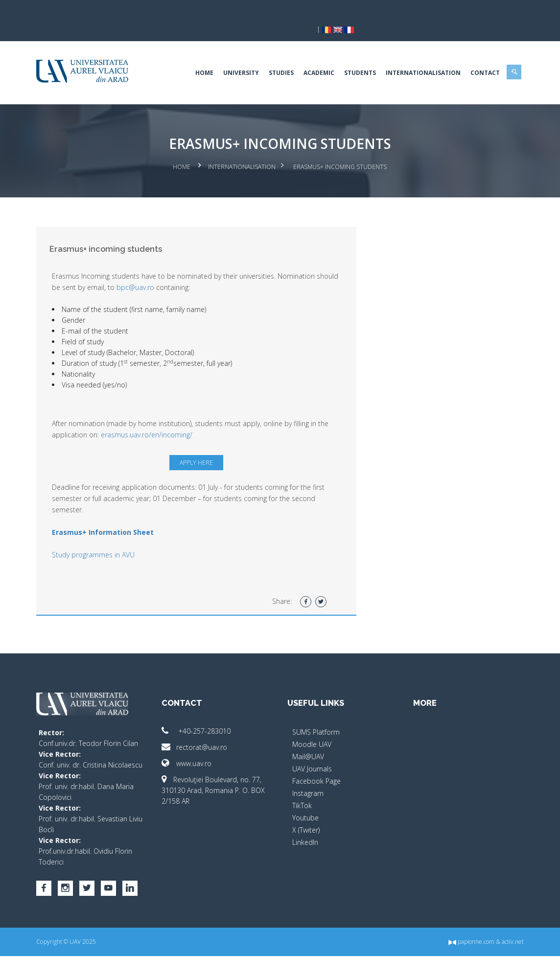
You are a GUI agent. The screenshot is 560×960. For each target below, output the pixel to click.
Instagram (308, 776)
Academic (305, 56)
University (227, 56)
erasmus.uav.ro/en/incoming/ (173, 417)
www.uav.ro (194, 746)
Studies (268, 56)
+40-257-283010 (203, 713)
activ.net (499, 946)
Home (191, 56)
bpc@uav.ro (173, 270)
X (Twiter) (306, 812)
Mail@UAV (308, 739)
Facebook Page (316, 763)
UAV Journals (312, 751)
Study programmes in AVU (107, 537)
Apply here (201, 445)
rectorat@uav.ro (202, 730)
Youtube (305, 800)
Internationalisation (409, 56)
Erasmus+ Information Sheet (117, 515)
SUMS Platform (316, 714)
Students (346, 56)
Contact (471, 56)
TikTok (302, 788)
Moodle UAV (312, 727)
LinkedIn (305, 825)
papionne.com (458, 946)
